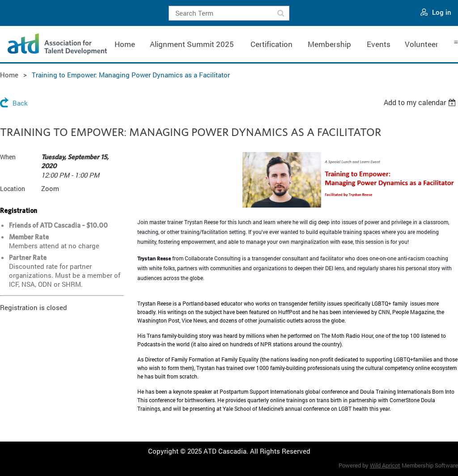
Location (13, 189)
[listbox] (421, 102)
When (8, 157)
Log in (442, 12)
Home (9, 75)
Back (20, 103)
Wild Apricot (385, 465)
